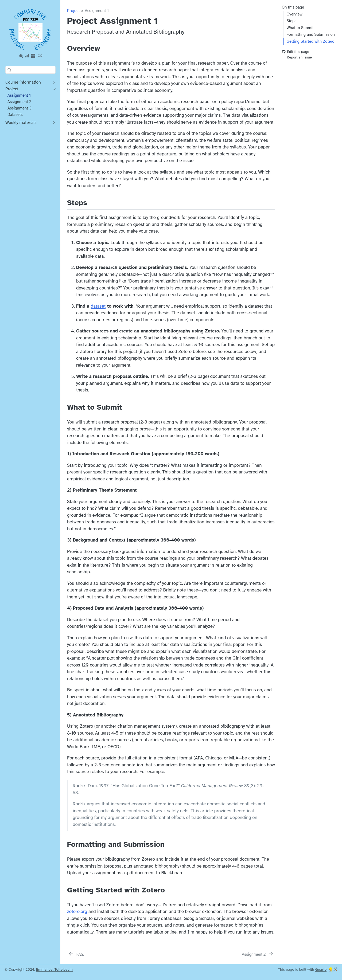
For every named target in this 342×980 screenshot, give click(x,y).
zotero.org (77, 912)
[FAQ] (76, 954)
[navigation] (28, 83)
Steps (291, 21)
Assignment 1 (97, 11)
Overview (294, 14)
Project (73, 11)
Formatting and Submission (310, 34)
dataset (98, 306)
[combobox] (30, 70)
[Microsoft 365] (33, 56)
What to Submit (300, 28)
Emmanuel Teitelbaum (54, 969)
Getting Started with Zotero (310, 41)
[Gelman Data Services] (27, 56)
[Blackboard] (21, 56)
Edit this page (296, 52)
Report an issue (297, 57)
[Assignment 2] (258, 954)
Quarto (321, 969)
